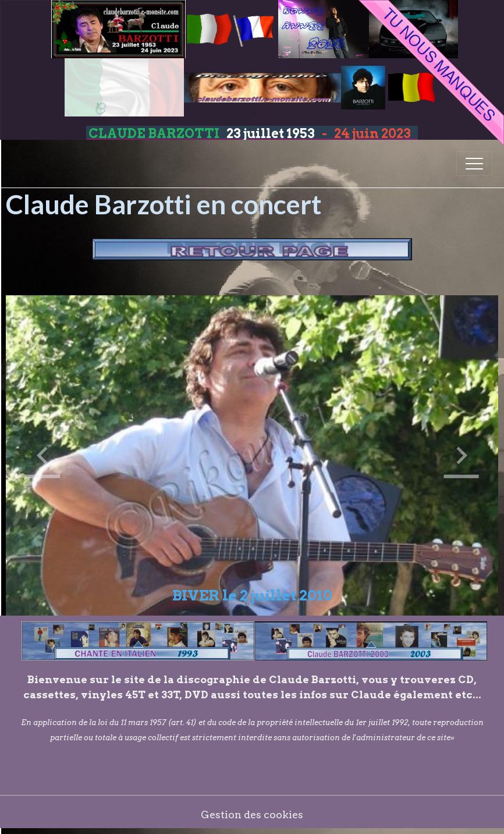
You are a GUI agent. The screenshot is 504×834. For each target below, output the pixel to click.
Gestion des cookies (252, 814)
